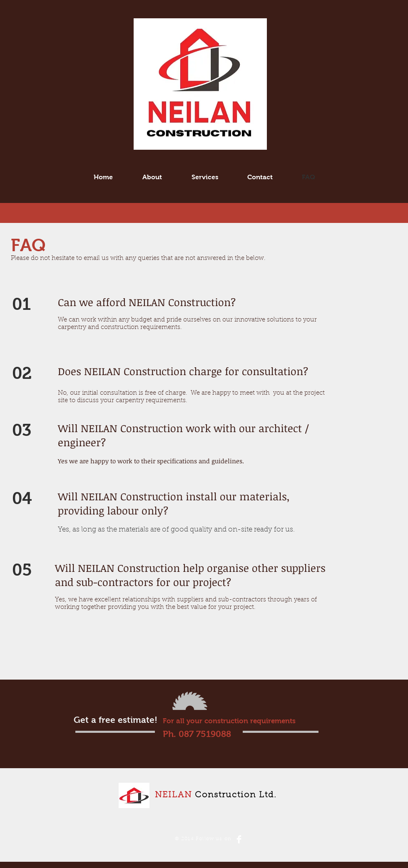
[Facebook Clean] (239, 839)
